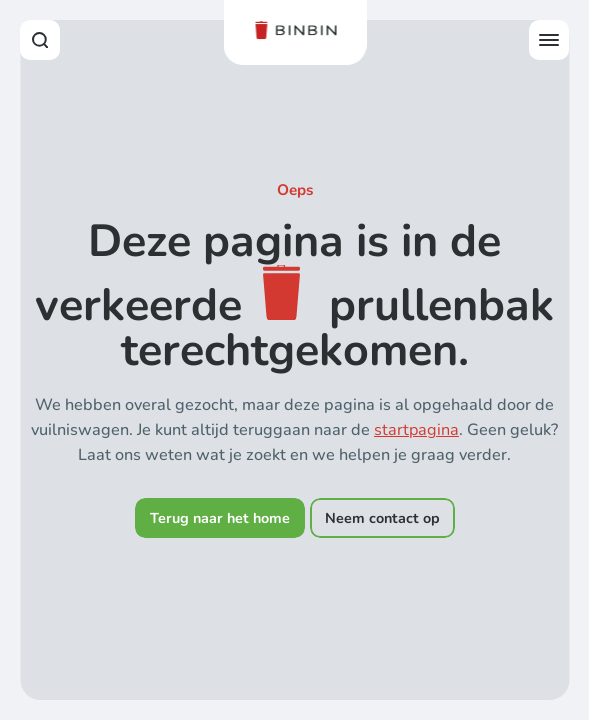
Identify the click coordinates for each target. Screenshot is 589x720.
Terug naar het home (220, 518)
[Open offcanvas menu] (549, 40)
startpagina (416, 430)
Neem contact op (382, 518)
